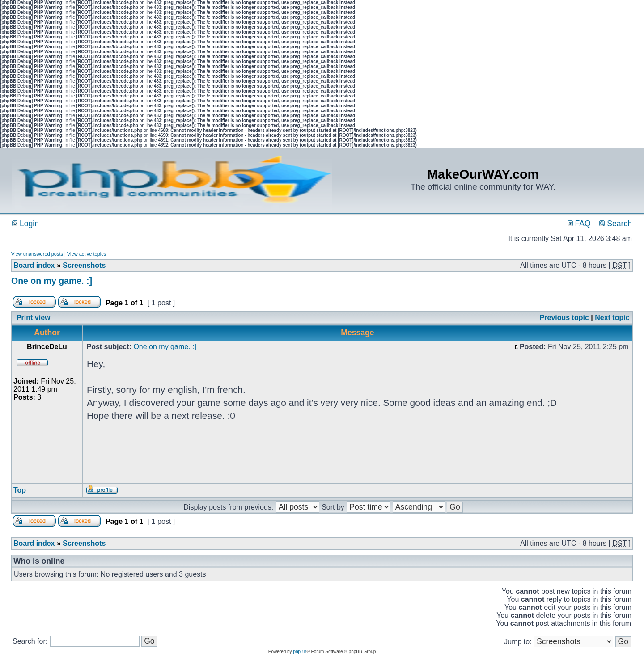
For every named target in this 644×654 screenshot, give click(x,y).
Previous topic (564, 318)
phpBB (300, 652)
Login (25, 224)
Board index (34, 265)
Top (20, 490)
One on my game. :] (52, 281)
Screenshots (84, 265)
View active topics (87, 254)
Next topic (612, 318)
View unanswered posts (37, 254)
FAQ (579, 224)
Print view (34, 318)
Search (616, 224)
